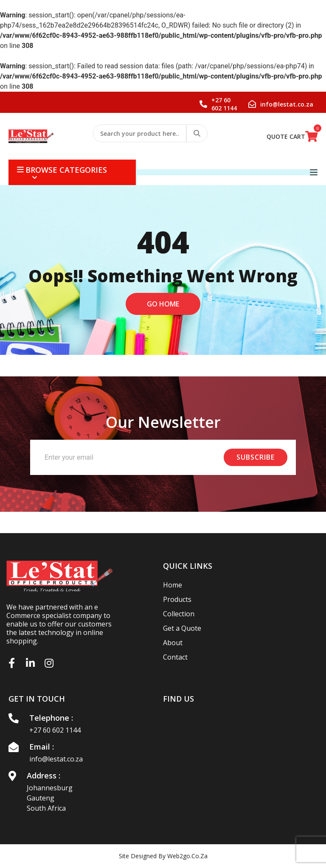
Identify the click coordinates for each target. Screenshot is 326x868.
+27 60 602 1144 (55, 730)
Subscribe (256, 457)
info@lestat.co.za (56, 759)
